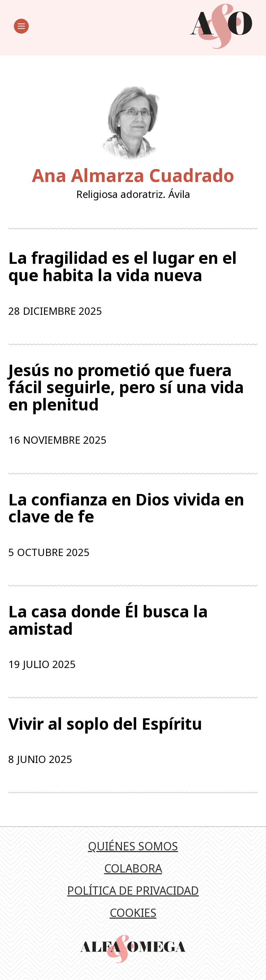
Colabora (133, 868)
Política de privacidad (133, 890)
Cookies (133, 913)
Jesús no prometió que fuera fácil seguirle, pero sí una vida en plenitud (126, 387)
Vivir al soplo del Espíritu (105, 724)
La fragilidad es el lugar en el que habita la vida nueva (123, 266)
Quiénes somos (133, 846)
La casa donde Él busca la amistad (108, 620)
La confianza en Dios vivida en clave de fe (126, 508)
